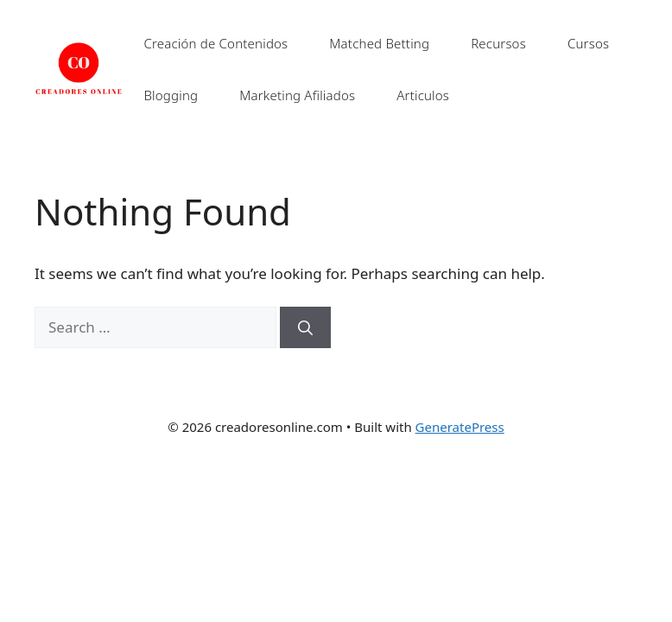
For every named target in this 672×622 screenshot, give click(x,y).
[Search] (305, 327)
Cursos (588, 43)
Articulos (423, 95)
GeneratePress (460, 427)
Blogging (171, 95)
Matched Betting (379, 43)
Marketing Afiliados (297, 95)
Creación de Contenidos (216, 43)
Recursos (498, 43)
